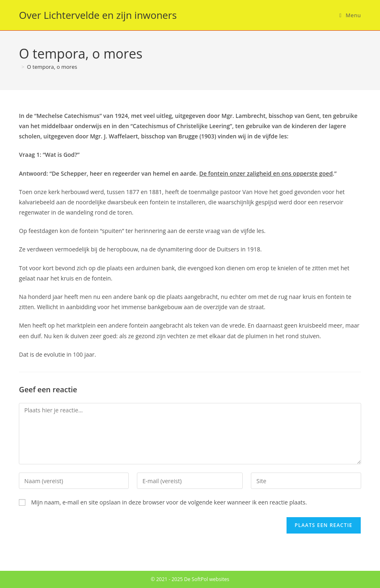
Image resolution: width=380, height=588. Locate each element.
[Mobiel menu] (350, 15)
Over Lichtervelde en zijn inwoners (98, 15)
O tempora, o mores (52, 67)
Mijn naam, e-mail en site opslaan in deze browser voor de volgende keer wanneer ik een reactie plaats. (169, 502)
